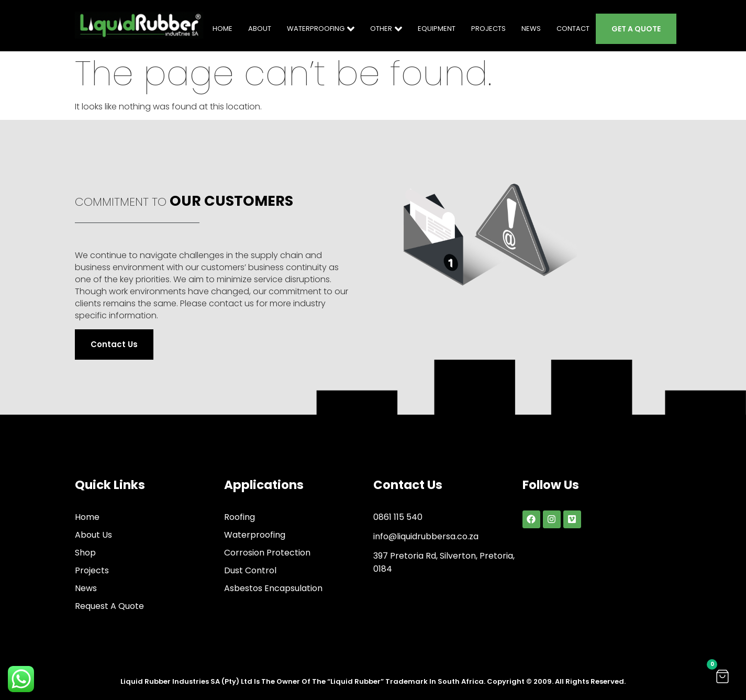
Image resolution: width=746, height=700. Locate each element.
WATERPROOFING (321, 29)
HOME (222, 29)
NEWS (531, 29)
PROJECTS (488, 29)
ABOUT (260, 29)
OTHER (386, 29)
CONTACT (573, 29)
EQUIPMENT (437, 29)
